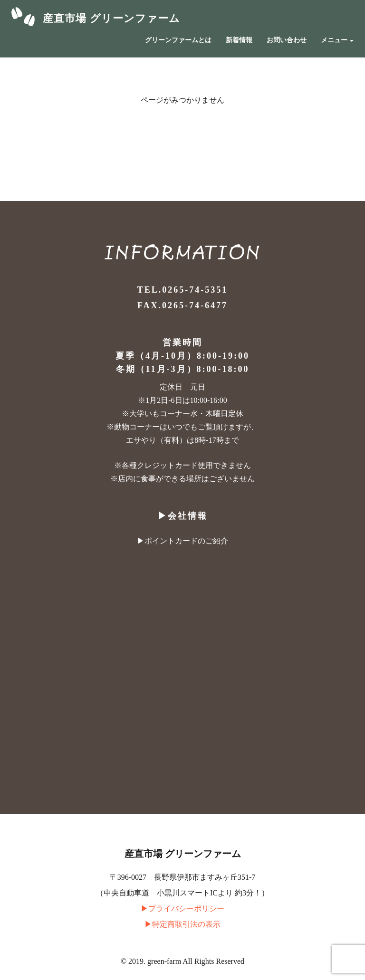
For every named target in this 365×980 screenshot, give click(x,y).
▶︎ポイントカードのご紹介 (182, 541)
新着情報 (239, 40)
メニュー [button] (337, 40)
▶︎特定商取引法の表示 (182, 924)
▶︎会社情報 (183, 516)
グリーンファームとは (178, 40)
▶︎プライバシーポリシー (182, 909)
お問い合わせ (287, 40)
